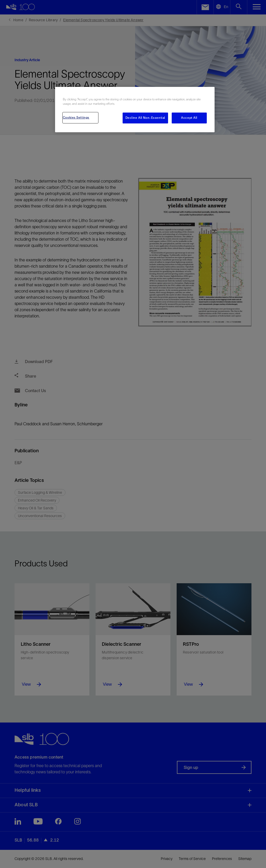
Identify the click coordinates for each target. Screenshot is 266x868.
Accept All (189, 118)
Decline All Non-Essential (145, 118)
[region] (135, 110)
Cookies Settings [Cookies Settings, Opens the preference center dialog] (76, 117)
